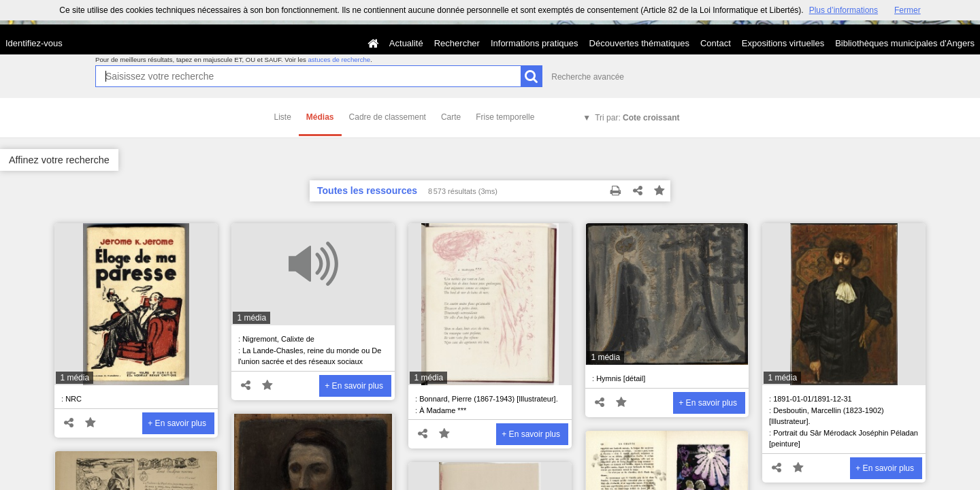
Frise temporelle (505, 117)
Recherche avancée (588, 77)
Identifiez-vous (34, 43)
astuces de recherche (339, 60)
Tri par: (637, 118)
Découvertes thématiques (639, 43)
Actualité (406, 43)
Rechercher (457, 43)
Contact (716, 43)
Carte (451, 117)
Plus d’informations (844, 10)
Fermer (908, 10)
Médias (320, 117)
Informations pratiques (535, 43)
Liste (283, 117)
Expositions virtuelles (783, 43)
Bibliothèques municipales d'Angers (905, 43)
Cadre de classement (388, 117)
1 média (75, 378)
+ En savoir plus (177, 423)
